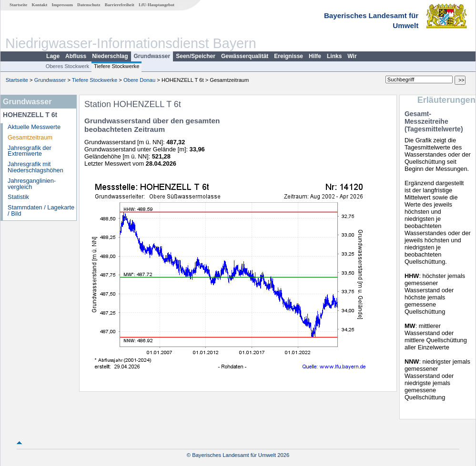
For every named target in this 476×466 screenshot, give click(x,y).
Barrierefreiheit (120, 5)
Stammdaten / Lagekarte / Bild (41, 210)
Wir (352, 56)
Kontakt (40, 5)
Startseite (18, 5)
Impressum (62, 5)
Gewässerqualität (245, 56)
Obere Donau (139, 80)
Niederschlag (110, 56)
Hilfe (315, 56)
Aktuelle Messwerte (34, 127)
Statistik (18, 197)
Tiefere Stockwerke (116, 66)
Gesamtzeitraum (30, 137)
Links (334, 56)
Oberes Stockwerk (67, 66)
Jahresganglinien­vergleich (32, 184)
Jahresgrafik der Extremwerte (30, 151)
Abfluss (76, 56)
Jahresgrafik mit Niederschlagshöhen (35, 167)
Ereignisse (289, 56)
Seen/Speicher (196, 56)
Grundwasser (152, 56)
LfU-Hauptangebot (157, 5)
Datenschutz (89, 5)
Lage (53, 56)
